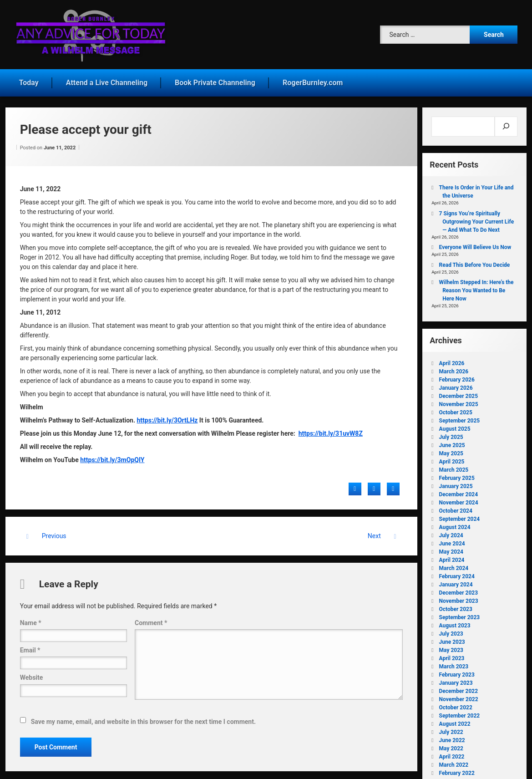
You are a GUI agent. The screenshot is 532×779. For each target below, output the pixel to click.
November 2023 (459, 598)
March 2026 (454, 368)
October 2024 (456, 508)
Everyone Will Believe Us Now (475, 244)
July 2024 (451, 532)
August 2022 (455, 721)
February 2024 (457, 573)
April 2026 (452, 360)
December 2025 (459, 393)
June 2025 (452, 442)
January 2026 (456, 385)
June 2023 (452, 639)
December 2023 (459, 590)
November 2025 (459, 401)
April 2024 (452, 557)
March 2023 (454, 663)
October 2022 (456, 704)
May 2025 (451, 450)
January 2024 (456, 581)
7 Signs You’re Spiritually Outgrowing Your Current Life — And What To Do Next (477, 219)
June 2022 (452, 737)
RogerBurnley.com (313, 79)
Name (31, 620)
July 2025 (451, 434)
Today (29, 79)
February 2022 (457, 770)
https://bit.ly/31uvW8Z (331, 430)
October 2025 (456, 409)
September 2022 (460, 713)
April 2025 (452, 458)
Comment (151, 620)
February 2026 (457, 377)
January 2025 (456, 483)
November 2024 (459, 499)
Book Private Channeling (215, 79)
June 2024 (452, 540)
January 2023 (456, 680)
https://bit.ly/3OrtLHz (167, 417)
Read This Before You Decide (475, 262)
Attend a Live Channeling (107, 79)
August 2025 (455, 426)
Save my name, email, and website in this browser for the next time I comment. (143, 718)
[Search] (506, 123)
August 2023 (455, 622)
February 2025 (457, 475)
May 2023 (451, 647)
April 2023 (452, 655)
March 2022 (454, 762)
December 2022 (459, 688)
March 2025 (454, 467)
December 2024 (459, 491)
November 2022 (459, 696)
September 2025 (460, 418)
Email (30, 647)
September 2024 (460, 516)
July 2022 (451, 729)
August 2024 (455, 524)
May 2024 (451, 549)
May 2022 (451, 745)
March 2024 (454, 565)
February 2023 (457, 672)
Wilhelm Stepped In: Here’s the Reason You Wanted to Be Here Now (476, 287)
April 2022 (452, 754)
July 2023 (451, 631)
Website (32, 674)
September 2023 (460, 614)
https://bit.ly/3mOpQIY (112, 457)
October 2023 (456, 606)
